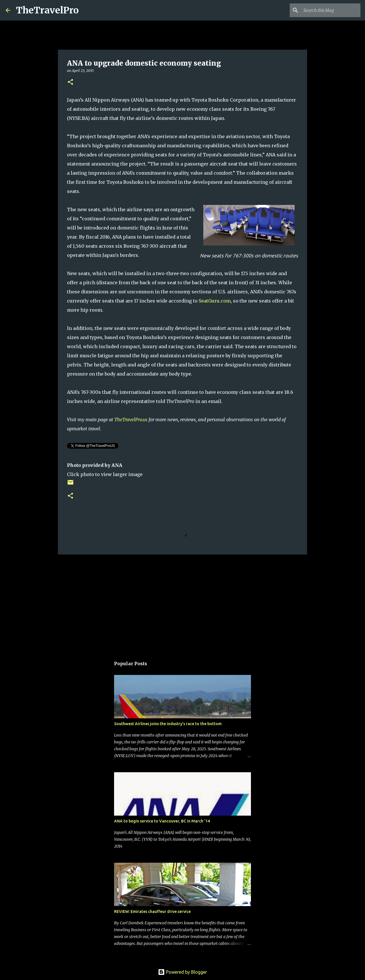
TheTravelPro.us (131, 420)
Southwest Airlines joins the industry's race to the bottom (168, 724)
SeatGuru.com (215, 301)
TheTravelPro (47, 10)
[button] (70, 82)
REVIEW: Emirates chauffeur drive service (152, 912)
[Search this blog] (330, 10)
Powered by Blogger (182, 972)
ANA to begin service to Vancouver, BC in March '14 (162, 821)
